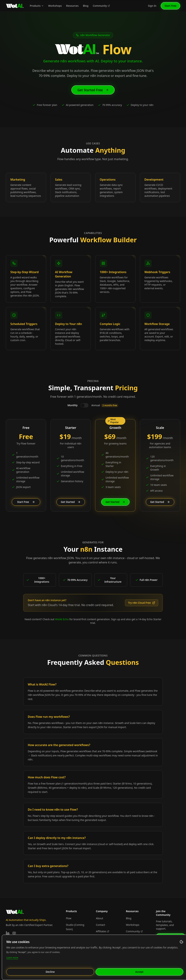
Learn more (13, 958)
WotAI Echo (62, 619)
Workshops (55, 6)
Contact (101, 925)
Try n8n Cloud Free (142, 603)
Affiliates (103, 931)
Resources (72, 6)
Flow (69, 918)
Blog (86, 6)
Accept (140, 972)
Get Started (71, 502)
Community (101, 6)
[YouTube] (14, 933)
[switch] (84, 405)
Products (37, 6)
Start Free (170, 6)
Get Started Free (93, 90)
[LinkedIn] (8, 933)
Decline (51, 972)
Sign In (152, 6)
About (100, 918)
